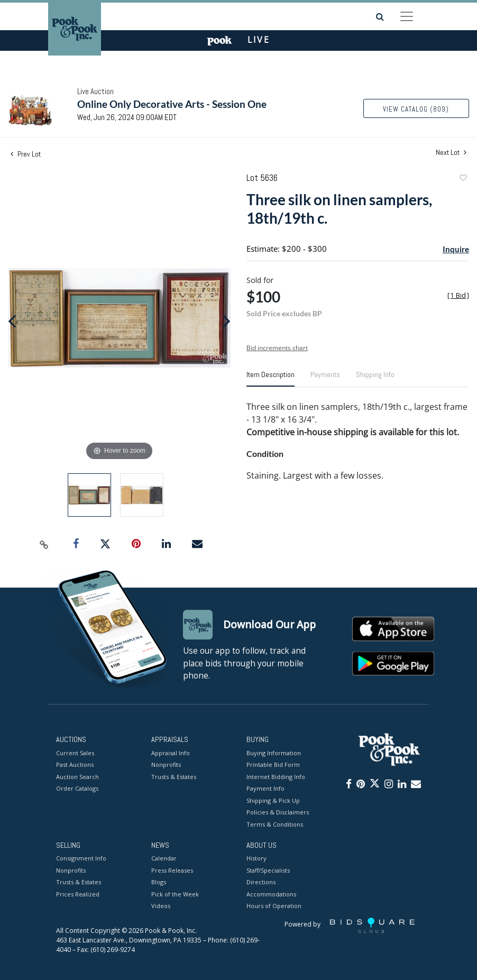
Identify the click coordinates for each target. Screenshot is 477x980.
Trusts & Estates (174, 777)
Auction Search (77, 777)
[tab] (270, 379)
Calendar (164, 859)
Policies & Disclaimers (278, 812)
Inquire (456, 249)
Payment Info (265, 788)
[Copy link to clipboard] (44, 544)
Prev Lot (26, 154)
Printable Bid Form (273, 764)
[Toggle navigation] (407, 16)
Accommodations (271, 894)
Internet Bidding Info (276, 777)
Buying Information (274, 753)
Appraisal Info (171, 753)
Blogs (159, 882)
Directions (261, 882)
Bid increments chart (277, 348)
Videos (161, 906)
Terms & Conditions (275, 824)
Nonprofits (166, 764)
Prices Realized (78, 894)
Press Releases (172, 870)
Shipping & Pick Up (273, 800)
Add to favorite (463, 179)
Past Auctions (75, 764)
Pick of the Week (175, 894)
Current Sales (75, 753)
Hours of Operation (274, 906)
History (256, 859)
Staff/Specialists (268, 870)
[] (458, 295)
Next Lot (451, 153)
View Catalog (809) (416, 109)
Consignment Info (81, 859)
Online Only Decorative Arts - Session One (172, 104)
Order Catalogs (77, 788)
